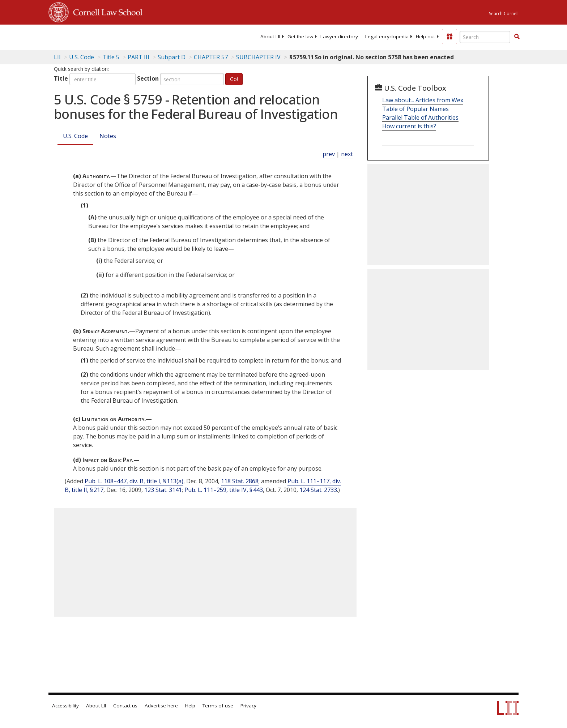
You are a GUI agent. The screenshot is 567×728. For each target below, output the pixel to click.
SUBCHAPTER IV (258, 57)
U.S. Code (75, 136)
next (347, 154)
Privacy (248, 706)
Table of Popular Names (415, 109)
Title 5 (111, 57)
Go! (234, 79)
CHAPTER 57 (211, 57)
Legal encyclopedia (387, 37)
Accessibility (65, 706)
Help (190, 706)
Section (148, 78)
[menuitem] (270, 37)
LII (57, 57)
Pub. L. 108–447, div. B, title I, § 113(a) (134, 481)
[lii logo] (130, 36)
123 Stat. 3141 (163, 490)
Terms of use (218, 706)
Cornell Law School (106, 11)
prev (329, 154)
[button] (517, 37)
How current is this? (409, 126)
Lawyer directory (339, 37)
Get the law (300, 37)
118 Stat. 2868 (240, 481)
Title (61, 78)
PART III (138, 57)
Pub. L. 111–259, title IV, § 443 (224, 490)
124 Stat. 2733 (318, 490)
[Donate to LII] (449, 37)
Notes (108, 136)
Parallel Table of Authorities (420, 117)
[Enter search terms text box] (485, 37)
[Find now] (517, 37)
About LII (270, 37)
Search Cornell (504, 14)
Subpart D (172, 57)
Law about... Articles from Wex (423, 100)
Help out (425, 37)
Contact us (125, 706)
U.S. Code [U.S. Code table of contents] (82, 57)
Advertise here (161, 706)
